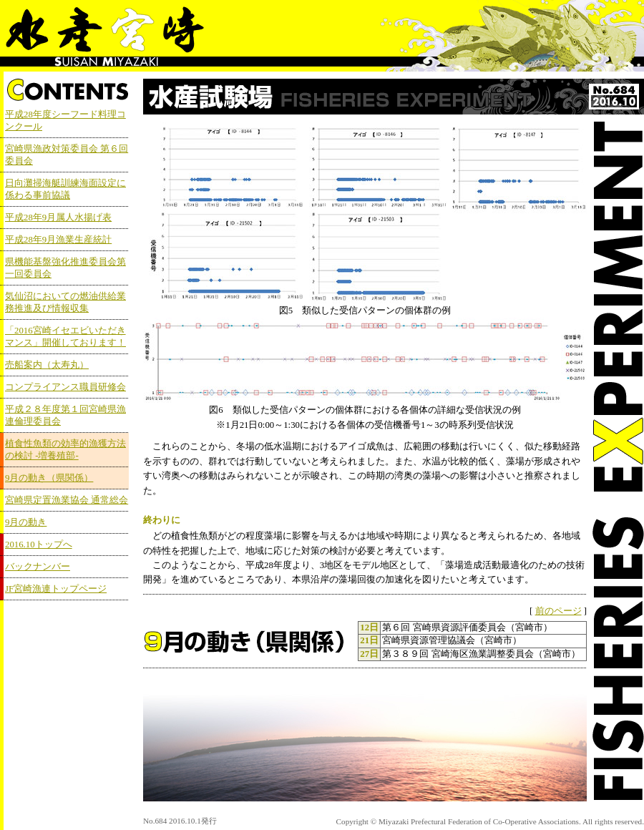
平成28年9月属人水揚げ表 (58, 218)
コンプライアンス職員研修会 (65, 387)
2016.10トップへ (39, 545)
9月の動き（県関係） (49, 478)
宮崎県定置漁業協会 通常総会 (67, 500)
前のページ (558, 611)
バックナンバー (38, 567)
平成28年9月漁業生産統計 (58, 240)
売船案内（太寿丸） (47, 365)
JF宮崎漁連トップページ (56, 589)
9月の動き (26, 522)
